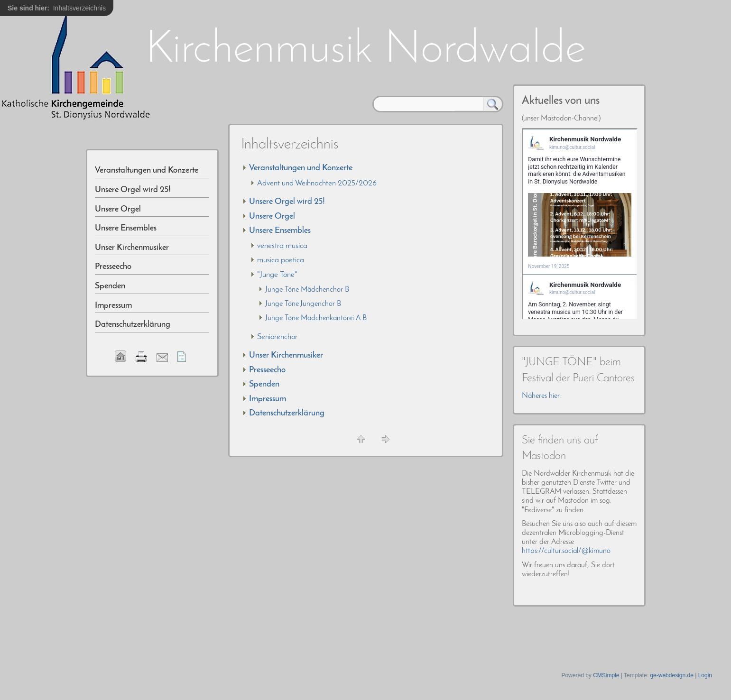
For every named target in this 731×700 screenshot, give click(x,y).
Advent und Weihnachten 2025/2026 (317, 183)
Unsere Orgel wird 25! (287, 202)
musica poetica (281, 260)
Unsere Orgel (272, 216)
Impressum (268, 399)
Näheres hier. (541, 396)
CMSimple (606, 675)
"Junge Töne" (277, 275)
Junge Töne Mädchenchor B (307, 290)
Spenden (264, 384)
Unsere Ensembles (280, 231)
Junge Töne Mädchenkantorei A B (316, 318)
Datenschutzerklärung (287, 413)
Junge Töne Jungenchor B (303, 304)
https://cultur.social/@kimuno (566, 551)
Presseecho (267, 370)
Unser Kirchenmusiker (286, 355)
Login (705, 675)
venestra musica (282, 246)
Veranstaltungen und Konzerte (301, 168)
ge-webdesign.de (671, 675)
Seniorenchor (277, 337)
